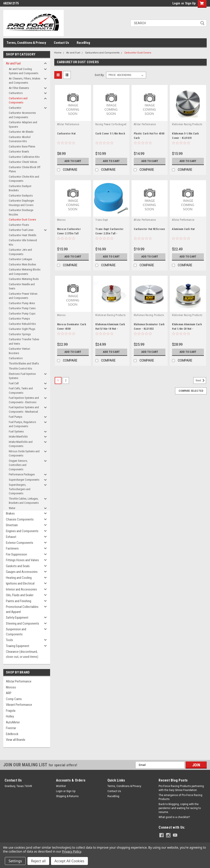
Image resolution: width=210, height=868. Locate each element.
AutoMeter (13, 722)
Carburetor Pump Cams (22, 308)
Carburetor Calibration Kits (24, 157)
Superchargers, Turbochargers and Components (20, 489)
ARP (9, 693)
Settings (15, 861)
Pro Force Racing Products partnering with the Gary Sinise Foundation (181, 788)
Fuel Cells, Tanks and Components (21, 391)
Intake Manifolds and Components (21, 444)
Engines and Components (22, 531)
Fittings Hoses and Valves (22, 560)
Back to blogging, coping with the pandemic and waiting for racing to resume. (180, 808)
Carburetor (15, 108)
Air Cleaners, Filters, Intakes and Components (24, 81)
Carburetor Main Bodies (22, 264)
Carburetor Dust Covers (22, 220)
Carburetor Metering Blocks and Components (25, 272)
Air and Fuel (13, 63)
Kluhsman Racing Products (187, 124)
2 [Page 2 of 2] (66, 381)
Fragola (11, 711)
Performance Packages (22, 474)
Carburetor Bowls (19, 152)
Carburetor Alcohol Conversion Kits (20, 139)
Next (201, 381)
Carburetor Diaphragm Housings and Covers (21, 203)
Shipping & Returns (67, 796)
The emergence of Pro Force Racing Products (180, 797)
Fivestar (11, 728)
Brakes (10, 513)
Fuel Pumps (15, 417)
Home (58, 53)
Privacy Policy (72, 851)
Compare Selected (191, 391)
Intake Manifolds (18, 437)
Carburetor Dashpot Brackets (20, 188)
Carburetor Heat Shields (23, 235)
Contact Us (61, 43)
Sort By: (100, 75)
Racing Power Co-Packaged (111, 124)
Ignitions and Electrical (20, 583)
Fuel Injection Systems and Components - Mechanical (24, 409)
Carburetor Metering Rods (24, 279)
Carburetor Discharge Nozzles (21, 212)
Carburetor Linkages (20, 259)
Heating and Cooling (19, 578)
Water (12, 508)
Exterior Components (20, 543)
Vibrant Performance (19, 705)
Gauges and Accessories (22, 572)
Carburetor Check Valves (23, 162)
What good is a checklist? (174, 817)
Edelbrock (12, 734)
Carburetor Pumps (19, 319)
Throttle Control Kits (20, 369)
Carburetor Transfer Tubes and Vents (24, 341)
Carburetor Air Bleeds (21, 132)
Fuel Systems (16, 431)
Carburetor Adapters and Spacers (23, 124)
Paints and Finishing (19, 601)
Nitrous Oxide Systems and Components (24, 453)
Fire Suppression (16, 554)
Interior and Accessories (21, 589)
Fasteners (12, 548)
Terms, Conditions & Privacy (26, 43)
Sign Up (190, 3)
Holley (10, 716)
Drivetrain (12, 525)
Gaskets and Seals (18, 566)
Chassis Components (20, 519)
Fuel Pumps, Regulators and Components (22, 424)
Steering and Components (23, 623)
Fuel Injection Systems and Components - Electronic (24, 400)
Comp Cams (14, 699)
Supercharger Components (24, 480)
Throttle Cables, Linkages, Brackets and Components (24, 501)
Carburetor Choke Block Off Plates (25, 169)
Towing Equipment (18, 646)
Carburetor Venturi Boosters (19, 351)
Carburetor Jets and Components (20, 252)
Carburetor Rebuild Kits (22, 324)
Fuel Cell (14, 383)
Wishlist (61, 786)
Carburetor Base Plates (22, 146)
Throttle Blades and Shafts (24, 363)
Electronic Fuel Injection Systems (22, 376)
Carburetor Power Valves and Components (23, 296)
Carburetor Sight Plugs (22, 329)
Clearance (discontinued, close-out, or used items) (22, 654)
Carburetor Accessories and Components (22, 115)
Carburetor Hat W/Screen (149, 229)
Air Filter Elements (19, 88)
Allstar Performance (19, 681)
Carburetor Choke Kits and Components (24, 179)
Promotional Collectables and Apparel (22, 609)
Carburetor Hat (66, 134)
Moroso (11, 687)
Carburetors (16, 93)
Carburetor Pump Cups (22, 314)
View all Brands (16, 740)
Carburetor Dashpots (21, 196)
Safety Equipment (17, 618)
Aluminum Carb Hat (183, 229)
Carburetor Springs (20, 334)
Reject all (38, 861)
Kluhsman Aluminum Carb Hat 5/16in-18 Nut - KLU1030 (110, 329)
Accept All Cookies (69, 861)
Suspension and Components (16, 632)
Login (176, 3)
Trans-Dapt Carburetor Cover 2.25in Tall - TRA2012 (109, 234)
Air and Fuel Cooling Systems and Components (24, 71)
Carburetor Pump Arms (22, 303)
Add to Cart (73, 161)
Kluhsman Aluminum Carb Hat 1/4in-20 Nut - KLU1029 (187, 329)
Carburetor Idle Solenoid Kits (23, 242)
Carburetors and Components (18, 100)
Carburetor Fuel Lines (21, 230)
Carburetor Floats (19, 225)
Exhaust (11, 537)
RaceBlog (83, 43)
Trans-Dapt (102, 220)
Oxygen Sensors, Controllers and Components (18, 465)
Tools (9, 640)
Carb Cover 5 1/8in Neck (110, 134)
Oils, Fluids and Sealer (20, 595)
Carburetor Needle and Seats (22, 286)
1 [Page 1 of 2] (58, 381)
